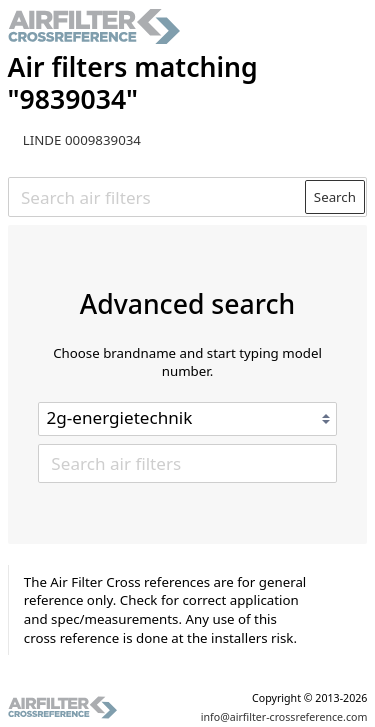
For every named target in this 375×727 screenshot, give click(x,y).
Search (335, 197)
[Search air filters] (157, 197)
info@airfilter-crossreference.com (284, 717)
